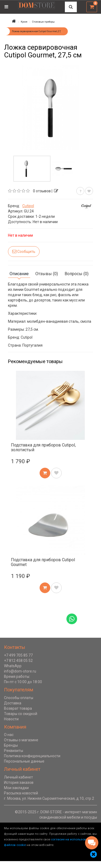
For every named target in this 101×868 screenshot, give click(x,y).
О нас (9, 735)
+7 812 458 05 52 (18, 661)
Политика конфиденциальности (32, 756)
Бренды (11, 745)
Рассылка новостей (21, 793)
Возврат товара (18, 708)
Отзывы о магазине (21, 740)
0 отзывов (42, 191)
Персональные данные (24, 761)
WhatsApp (13, 666)
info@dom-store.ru (20, 671)
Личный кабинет (18, 777)
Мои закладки (16, 788)
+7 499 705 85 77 (18, 655)
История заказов (19, 782)
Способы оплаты (19, 698)
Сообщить (24, 251)
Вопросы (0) (77, 274)
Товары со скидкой (21, 714)
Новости (11, 719)
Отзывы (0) (47, 274)
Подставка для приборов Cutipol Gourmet (43, 562)
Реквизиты (14, 751)
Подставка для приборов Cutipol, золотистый (43, 447)
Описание (19, 274)
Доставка (13, 703)
